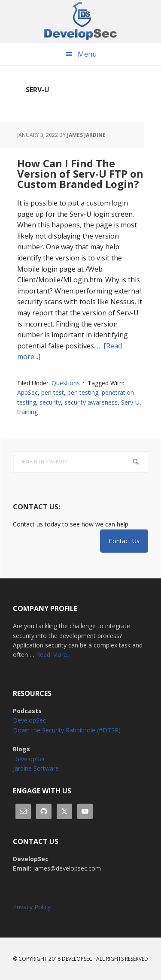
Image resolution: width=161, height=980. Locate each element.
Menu (87, 54)
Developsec (77, 959)
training (27, 412)
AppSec (27, 392)
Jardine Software (36, 768)
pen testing (83, 392)
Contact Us (124, 541)
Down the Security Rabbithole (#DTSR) (67, 730)
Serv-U (130, 402)
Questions (66, 383)
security (50, 402)
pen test (53, 392)
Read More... (53, 655)
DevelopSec (81, 21)
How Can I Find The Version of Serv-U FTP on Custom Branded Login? (80, 174)
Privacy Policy (32, 907)
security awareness (91, 402)
